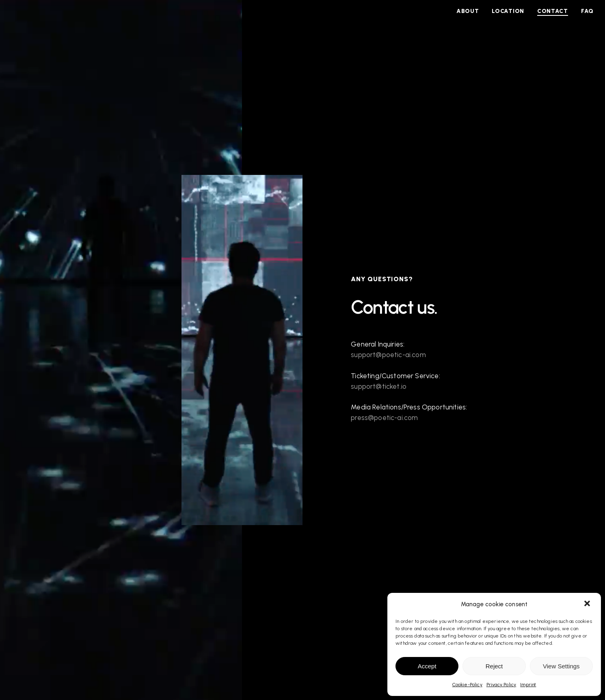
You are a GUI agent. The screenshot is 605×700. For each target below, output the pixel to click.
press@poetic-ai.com (384, 418)
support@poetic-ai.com (388, 355)
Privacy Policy (501, 685)
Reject (494, 666)
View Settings (561, 666)
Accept (427, 666)
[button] (588, 604)
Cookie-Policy (467, 685)
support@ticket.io (379, 386)
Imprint (528, 685)
